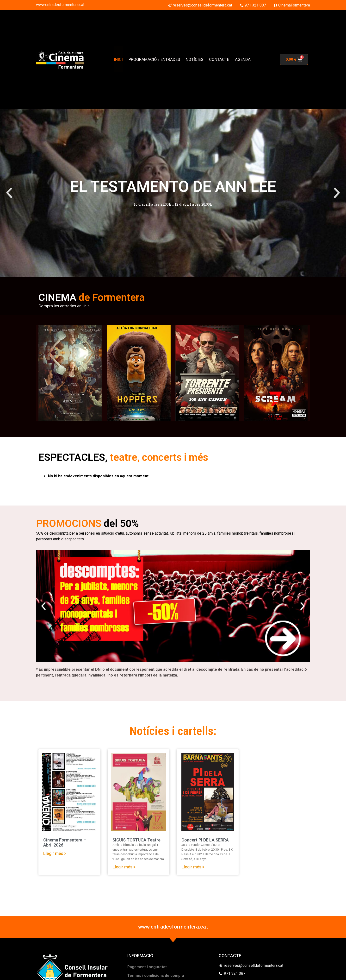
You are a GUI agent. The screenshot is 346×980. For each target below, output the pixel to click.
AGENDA (243, 59)
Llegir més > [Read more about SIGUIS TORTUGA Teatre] (124, 867)
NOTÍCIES (195, 59)
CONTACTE (219, 59)
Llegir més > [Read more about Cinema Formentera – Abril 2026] (55, 853)
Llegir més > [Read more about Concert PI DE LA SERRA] (193, 867)
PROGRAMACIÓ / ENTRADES (154, 59)
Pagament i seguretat (147, 967)
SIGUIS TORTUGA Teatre (136, 840)
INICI (118, 59)
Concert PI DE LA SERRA (205, 840)
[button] (9, 193)
